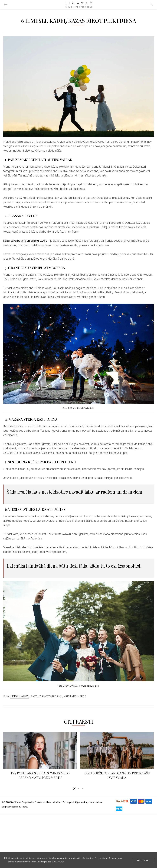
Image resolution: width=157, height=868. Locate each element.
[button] (75, 789)
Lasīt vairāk (58, 862)
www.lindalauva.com (89, 686)
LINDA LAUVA (20, 696)
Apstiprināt (143, 860)
